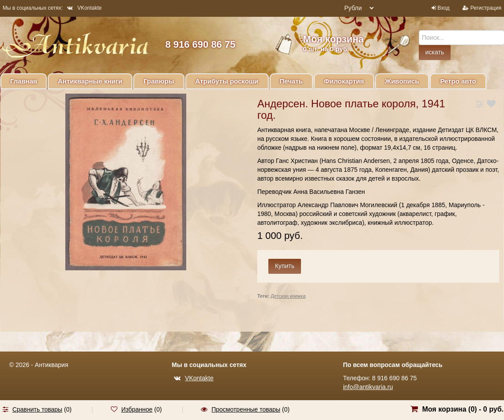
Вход (443, 8)
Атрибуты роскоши (227, 81)
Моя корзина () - (463, 409)
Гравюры (159, 81)
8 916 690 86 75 (200, 44)
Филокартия (344, 81)
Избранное (137, 409)
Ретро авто (458, 81)
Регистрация (486, 8)
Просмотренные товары (246, 409)
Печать (291, 81)
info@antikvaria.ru (368, 387)
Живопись (402, 81)
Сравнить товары (37, 409)
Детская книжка (288, 296)
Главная (24, 81)
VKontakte (84, 8)
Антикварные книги (90, 81)
